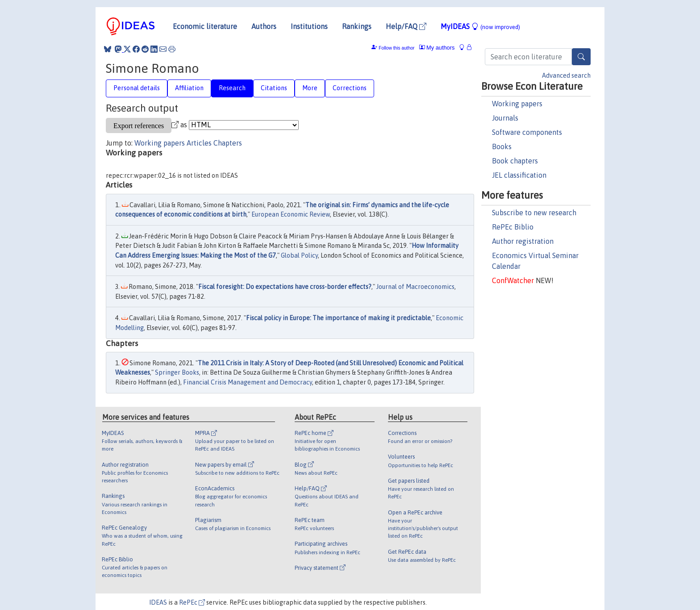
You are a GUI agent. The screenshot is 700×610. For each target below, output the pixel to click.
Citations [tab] (274, 88)
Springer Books (177, 372)
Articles (199, 143)
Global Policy (299, 255)
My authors (437, 48)
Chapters (228, 143)
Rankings (357, 26)
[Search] (581, 57)
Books (502, 146)
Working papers (517, 104)
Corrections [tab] (350, 88)
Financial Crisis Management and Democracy (248, 382)
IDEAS (158, 602)
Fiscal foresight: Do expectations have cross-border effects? (285, 287)
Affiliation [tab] (189, 88)
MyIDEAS (480, 26)
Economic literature (205, 26)
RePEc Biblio (513, 227)
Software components (527, 132)
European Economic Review (291, 214)
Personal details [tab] (137, 88)
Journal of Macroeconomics (415, 287)
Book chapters (515, 161)
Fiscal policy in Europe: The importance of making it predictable (338, 318)
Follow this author (396, 48)
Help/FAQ (406, 26)
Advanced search (566, 75)
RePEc (192, 602)
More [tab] (310, 88)
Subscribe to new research (534, 213)
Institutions (309, 26)
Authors (264, 26)
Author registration (523, 241)
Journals (505, 118)
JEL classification (519, 175)
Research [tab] (232, 88)
